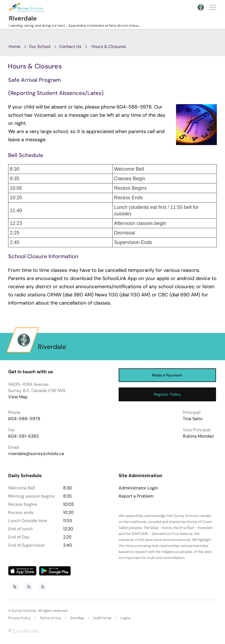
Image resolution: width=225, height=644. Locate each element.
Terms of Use (50, 618)
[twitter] (15, 587)
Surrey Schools (24, 611)
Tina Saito (193, 419)
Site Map (77, 618)
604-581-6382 (23, 436)
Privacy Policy (19, 618)
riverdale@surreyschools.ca (36, 454)
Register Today (167, 394)
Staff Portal (102, 618)
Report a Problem (136, 496)
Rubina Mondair (198, 436)
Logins (126, 618)
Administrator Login (138, 488)
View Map (18, 397)
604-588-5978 (24, 419)
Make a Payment (167, 375)
